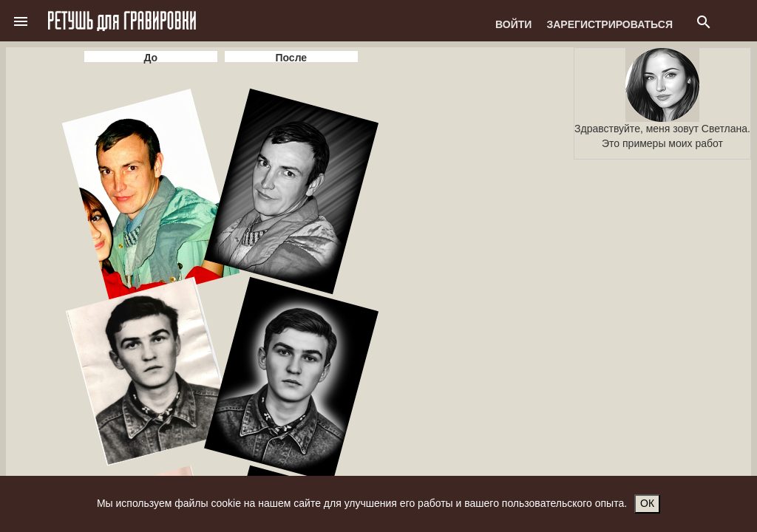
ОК (647, 503)
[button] (21, 21)
